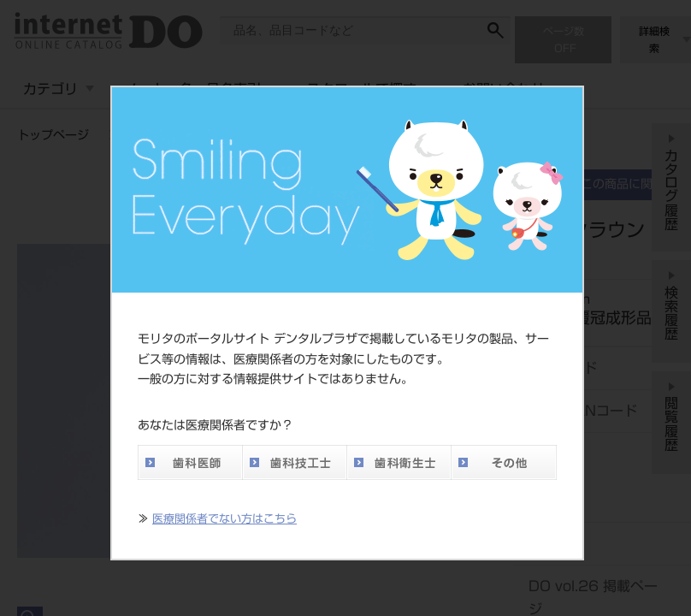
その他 (504, 462)
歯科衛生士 (399, 462)
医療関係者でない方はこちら (224, 519)
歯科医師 (190, 462)
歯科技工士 (294, 462)
